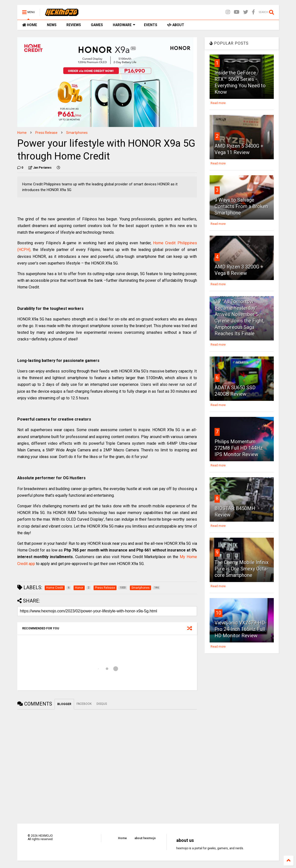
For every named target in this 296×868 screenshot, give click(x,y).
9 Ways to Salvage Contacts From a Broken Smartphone (241, 206)
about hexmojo (145, 838)
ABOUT (176, 25)
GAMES (97, 25)
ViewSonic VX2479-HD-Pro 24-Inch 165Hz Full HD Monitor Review (241, 629)
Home (22, 133)
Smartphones (77, 133)
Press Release (46, 133)
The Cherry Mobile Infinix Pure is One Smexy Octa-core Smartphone (242, 569)
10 (218, 613)
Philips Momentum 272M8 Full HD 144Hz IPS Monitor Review (239, 448)
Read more (218, 103)
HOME (30, 25)
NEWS (52, 25)
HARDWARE (124, 25)
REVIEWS (74, 25)
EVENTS (151, 25)
